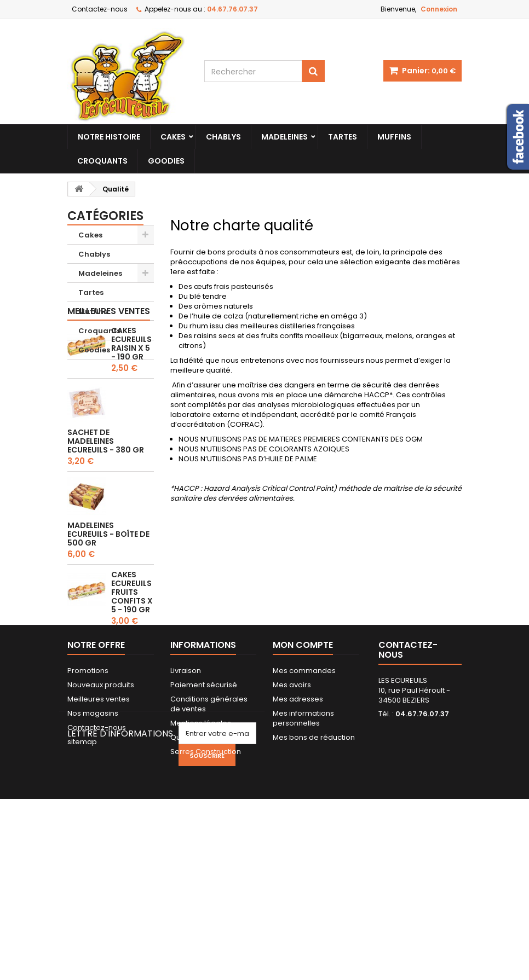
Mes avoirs (292, 811)
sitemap (82, 868)
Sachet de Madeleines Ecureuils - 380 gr (106, 508)
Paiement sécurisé (204, 811)
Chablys (223, 137)
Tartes (343, 137)
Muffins (394, 137)
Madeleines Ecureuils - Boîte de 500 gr (108, 601)
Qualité (183, 863)
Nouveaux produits (101, 811)
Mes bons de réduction (314, 863)
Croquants (102, 161)
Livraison (186, 796)
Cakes (173, 137)
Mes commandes (304, 796)
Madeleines (284, 137)
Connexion (439, 9)
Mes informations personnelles (303, 844)
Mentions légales (201, 849)
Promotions (88, 796)
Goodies (166, 161)
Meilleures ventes (109, 378)
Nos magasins (93, 839)
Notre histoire (109, 137)
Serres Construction (206, 877)
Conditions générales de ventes (209, 830)
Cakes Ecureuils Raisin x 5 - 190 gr (131, 411)
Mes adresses (298, 825)
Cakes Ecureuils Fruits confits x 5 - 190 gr (132, 659)
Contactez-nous (100, 9)
